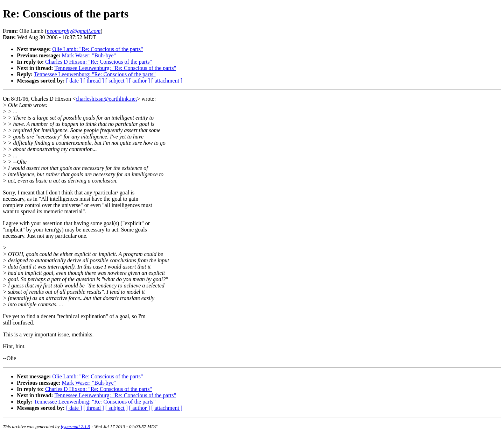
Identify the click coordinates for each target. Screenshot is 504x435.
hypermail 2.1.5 (76, 426)
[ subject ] (117, 81)
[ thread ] (94, 81)
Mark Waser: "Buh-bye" (89, 55)
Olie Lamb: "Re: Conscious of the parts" (97, 49)
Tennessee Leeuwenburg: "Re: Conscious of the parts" (115, 68)
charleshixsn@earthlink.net (106, 99)
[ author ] (140, 81)
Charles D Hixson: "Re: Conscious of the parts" (99, 62)
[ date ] (74, 81)
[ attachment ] (167, 81)
